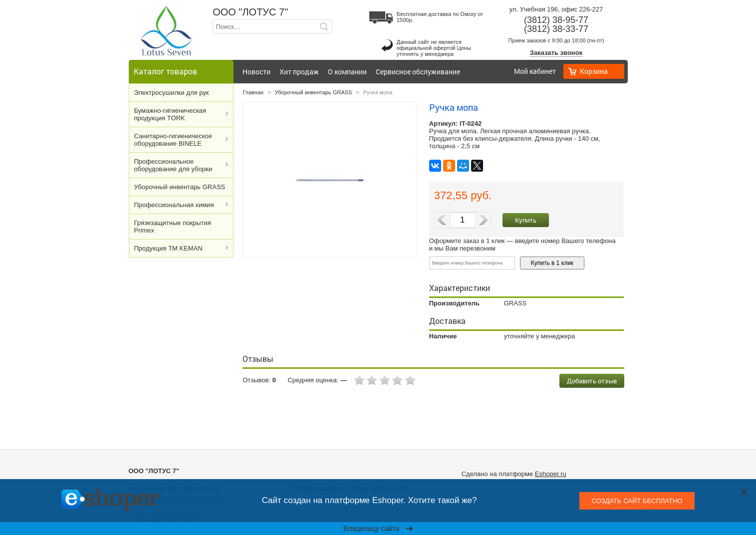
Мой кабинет (535, 71)
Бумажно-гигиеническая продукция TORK (170, 114)
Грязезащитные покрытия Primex (173, 227)
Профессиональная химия (174, 205)
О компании (347, 72)
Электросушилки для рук (172, 93)
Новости (256, 72)
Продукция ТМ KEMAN (168, 248)
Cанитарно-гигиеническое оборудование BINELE (173, 140)
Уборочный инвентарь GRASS (180, 187)
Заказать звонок (556, 53)
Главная (253, 92)
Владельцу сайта (378, 529)
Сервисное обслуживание (418, 72)
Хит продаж (299, 72)
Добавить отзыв (592, 381)
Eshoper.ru (551, 474)
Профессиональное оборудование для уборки (173, 165)
